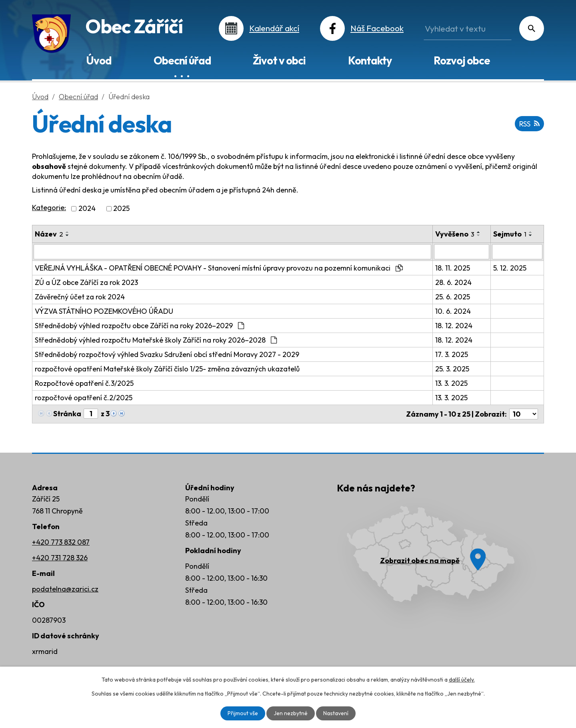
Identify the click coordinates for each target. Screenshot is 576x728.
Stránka (67, 414)
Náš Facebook (377, 28)
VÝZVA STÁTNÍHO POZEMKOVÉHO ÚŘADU (104, 311)
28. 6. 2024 (453, 282)
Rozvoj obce (462, 60)
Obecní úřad (182, 60)
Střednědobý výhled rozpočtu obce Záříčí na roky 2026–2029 (139, 326)
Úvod (99, 60)
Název (49, 234)
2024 (87, 209)
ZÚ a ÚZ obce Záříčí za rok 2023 (86, 282)
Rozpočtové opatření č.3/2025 (84, 383)
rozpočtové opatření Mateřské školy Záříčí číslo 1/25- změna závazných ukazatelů (167, 369)
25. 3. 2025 (452, 369)
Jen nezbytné (291, 713)
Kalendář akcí (274, 28)
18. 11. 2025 (453, 268)
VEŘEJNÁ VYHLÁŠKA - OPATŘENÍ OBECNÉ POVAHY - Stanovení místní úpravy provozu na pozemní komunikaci (219, 268)
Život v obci (279, 60)
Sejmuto (510, 234)
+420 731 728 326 (60, 558)
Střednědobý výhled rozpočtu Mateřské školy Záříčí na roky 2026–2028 (156, 340)
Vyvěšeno (455, 234)
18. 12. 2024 (454, 326)
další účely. (462, 680)
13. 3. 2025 (451, 383)
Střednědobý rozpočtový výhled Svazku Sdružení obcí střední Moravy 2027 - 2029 (167, 354)
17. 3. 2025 (452, 354)
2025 (121, 209)
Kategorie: (49, 208)
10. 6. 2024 (453, 311)
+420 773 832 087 (61, 542)
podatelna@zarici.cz (65, 589)
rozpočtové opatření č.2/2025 (84, 398)
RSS (529, 124)
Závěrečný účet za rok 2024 (80, 297)
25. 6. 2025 (453, 297)
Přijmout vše (243, 713)
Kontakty (370, 60)
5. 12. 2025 (510, 268)
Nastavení (336, 713)
